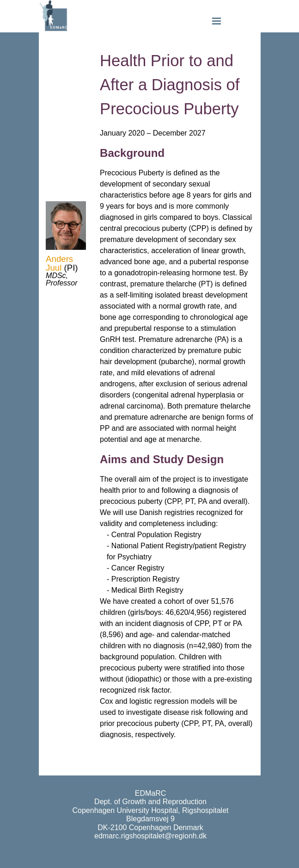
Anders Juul (59, 263)
